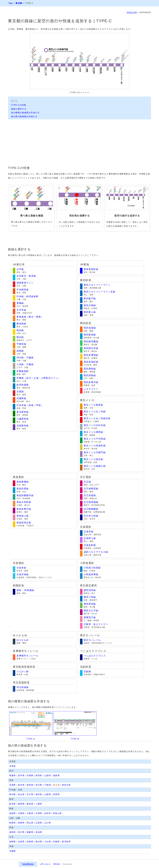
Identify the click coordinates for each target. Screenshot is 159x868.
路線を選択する (19, 109)
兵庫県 (39, 813)
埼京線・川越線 (25, 358)
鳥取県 (12, 823)
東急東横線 (23, 482)
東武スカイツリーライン (97, 285)
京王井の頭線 (91, 516)
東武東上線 (90, 312)
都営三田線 (90, 597)
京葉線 (20, 392)
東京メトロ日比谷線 (95, 425)
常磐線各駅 (23, 371)
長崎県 (30, 842)
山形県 (48, 776)
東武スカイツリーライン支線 (100, 292)
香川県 (21, 832)
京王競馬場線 (91, 502)
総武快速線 (23, 385)
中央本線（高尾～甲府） (30, 405)
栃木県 (21, 785)
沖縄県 (12, 851)
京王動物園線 (91, 509)
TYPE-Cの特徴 (19, 105)
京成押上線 (90, 538)
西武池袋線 (90, 328)
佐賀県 (21, 842)
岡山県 (30, 823)
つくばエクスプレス (95, 656)
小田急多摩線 (91, 574)
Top (11, 3)
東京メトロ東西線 (93, 432)
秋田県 (39, 776)
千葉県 (48, 785)
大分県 (48, 842)
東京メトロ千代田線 (95, 439)
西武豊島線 (90, 369)
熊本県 (39, 842)
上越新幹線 (23, 419)
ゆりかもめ (23, 640)
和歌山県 (57, 813)
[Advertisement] (79, 144)
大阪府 (30, 813)
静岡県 (21, 804)
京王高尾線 (90, 495)
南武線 (20, 330)
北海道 (12, 766)
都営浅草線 (90, 590)
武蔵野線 (21, 398)
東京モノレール (92, 640)
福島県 (56, 776)
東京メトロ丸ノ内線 (95, 412)
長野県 (56, 794)
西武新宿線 (90, 335)
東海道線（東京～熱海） (30, 317)
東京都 (19, 3)
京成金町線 (90, 545)
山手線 (20, 269)
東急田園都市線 (25, 495)
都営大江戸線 (91, 611)
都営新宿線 (90, 604)
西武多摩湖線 (91, 355)
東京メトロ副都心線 (95, 466)
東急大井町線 (24, 502)
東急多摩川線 (24, 509)
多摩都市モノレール (27, 656)
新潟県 (12, 794)
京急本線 (21, 568)
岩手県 (21, 776)
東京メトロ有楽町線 (95, 446)
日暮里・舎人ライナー (96, 624)
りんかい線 (23, 671)
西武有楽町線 (91, 362)
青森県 (12, 776)
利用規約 (57, 864)
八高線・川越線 (25, 364)
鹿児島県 (66, 842)
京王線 (87, 482)
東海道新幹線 (91, 269)
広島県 (39, 823)
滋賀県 (12, 813)
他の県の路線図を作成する (24, 116)
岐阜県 (12, 804)
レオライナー (91, 389)
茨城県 (12, 785)
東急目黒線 (23, 489)
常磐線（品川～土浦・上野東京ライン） (38, 378)
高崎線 (20, 351)
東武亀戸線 (90, 299)
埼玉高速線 (23, 687)
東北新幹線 (23, 412)
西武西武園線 (91, 342)
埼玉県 (39, 785)
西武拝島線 (90, 375)
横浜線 (20, 337)
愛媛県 (30, 832)
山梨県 (48, 794)
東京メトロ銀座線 (93, 405)
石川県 (30, 794)
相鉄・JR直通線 (25, 590)
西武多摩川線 (91, 382)
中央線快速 (23, 290)
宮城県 (30, 776)
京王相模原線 (91, 489)
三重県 (39, 804)
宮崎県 (56, 842)
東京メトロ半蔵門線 (95, 452)
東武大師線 (90, 305)
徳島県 (12, 832)
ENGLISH (132, 12)
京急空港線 (23, 574)
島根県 (21, 823)
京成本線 (89, 532)
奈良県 (48, 813)
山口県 (48, 823)
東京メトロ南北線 (93, 459)
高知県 (39, 832)
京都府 (21, 813)
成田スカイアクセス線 (96, 552)
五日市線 (21, 310)
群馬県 (30, 785)
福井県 (39, 794)
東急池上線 (23, 516)
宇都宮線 (21, 344)
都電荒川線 (90, 617)
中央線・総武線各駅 (27, 296)
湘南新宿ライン (25, 283)
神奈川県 (66, 785)
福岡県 (12, 842)
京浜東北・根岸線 (26, 276)
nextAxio (28, 864)
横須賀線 (21, 324)
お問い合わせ (45, 864)
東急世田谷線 (24, 523)
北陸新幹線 (23, 426)
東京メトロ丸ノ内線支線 (97, 418)
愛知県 (30, 804)
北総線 (87, 671)
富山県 (21, 794)
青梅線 (20, 303)
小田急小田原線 (92, 568)
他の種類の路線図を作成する (25, 113)
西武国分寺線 (91, 348)
